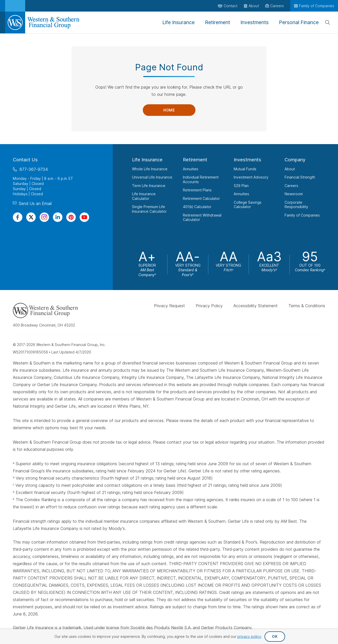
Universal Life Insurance (152, 177)
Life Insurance (147, 160)
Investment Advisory (251, 177)
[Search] (327, 23)
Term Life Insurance (149, 186)
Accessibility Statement (256, 306)
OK (275, 636)
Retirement (195, 160)
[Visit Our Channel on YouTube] (84, 217)
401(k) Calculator (197, 207)
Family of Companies (302, 215)
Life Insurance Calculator (144, 196)
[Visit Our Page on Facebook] (18, 217)
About (290, 169)
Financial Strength (300, 177)
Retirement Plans (197, 190)
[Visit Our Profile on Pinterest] (71, 217)
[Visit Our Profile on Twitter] (31, 217)
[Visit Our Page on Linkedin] (58, 217)
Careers (291, 186)
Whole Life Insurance (150, 169)
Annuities (191, 169)
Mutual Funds (245, 169)
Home (169, 110)
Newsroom (294, 194)
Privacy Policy (209, 306)
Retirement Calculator (201, 198)
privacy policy (249, 636)
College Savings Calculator (248, 205)
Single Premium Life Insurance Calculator (149, 209)
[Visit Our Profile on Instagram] (44, 217)
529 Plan (241, 186)
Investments (247, 160)
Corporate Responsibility (296, 205)
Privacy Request (169, 306)
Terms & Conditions (307, 306)
